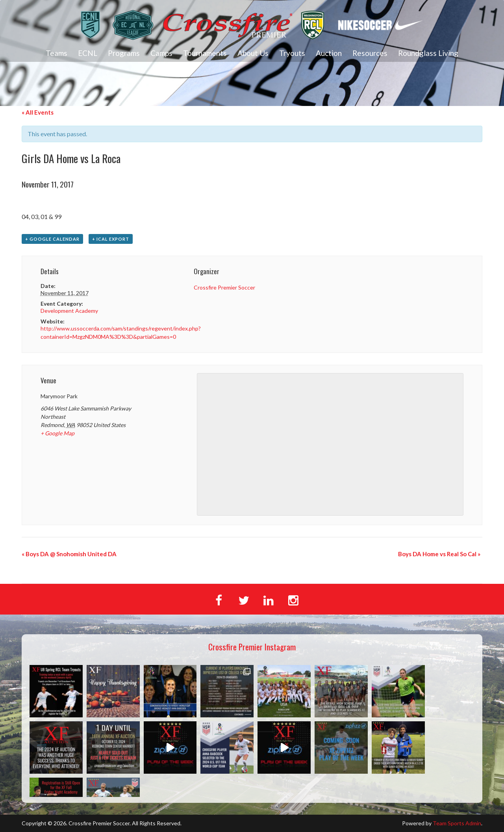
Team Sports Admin (457, 823)
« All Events (38, 112)
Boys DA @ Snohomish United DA (69, 554)
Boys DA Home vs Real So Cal (439, 554)
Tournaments (205, 53)
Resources (370, 53)
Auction (329, 53)
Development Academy (69, 311)
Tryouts (292, 53)
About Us (253, 53)
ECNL (88, 53)
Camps (161, 53)
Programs (124, 53)
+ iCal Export (111, 239)
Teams (57, 53)
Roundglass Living (428, 53)
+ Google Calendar (52, 239)
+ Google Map (57, 433)
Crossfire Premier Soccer (224, 287)
